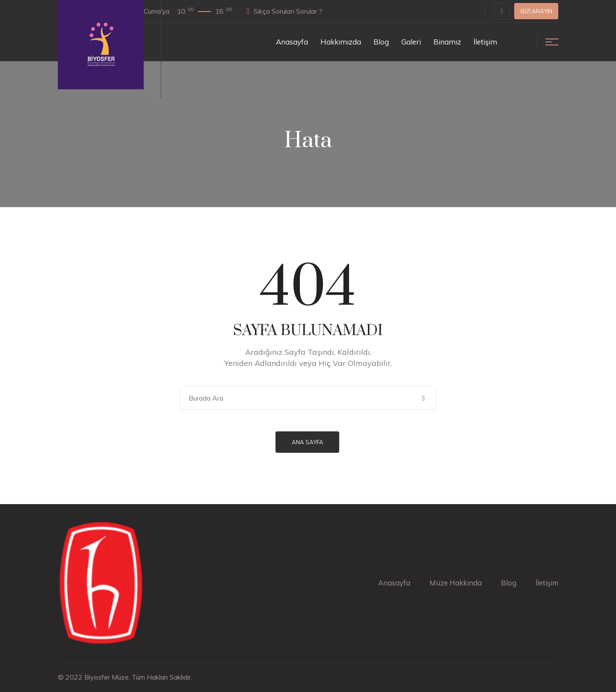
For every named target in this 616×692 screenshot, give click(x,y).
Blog (381, 42)
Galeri (411, 42)
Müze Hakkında (455, 583)
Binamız (447, 42)
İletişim (485, 42)
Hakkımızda (341, 42)
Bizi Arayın (536, 11)
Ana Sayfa (308, 442)
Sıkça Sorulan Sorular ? (291, 11)
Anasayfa (292, 42)
